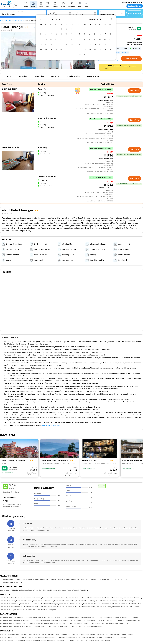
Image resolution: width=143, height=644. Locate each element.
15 (110, 39)
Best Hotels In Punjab (8, 610)
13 (100, 39)
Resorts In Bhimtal (41, 634)
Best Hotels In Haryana (47, 607)
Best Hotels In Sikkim (8, 601)
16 (79, 44)
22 (110, 44)
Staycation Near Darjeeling (109, 618)
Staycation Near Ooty (90, 618)
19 (95, 44)
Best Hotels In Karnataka (86, 607)
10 (85, 39)
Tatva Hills (84, 590)
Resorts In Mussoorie (55, 640)
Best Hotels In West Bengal (87, 601)
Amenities (39, 76)
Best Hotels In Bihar (134, 604)
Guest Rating (93, 76)
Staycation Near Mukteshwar (52, 627)
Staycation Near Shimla (72, 621)
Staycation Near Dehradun (111, 621)
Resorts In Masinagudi (8, 640)
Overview (23, 76)
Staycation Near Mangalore (94, 624)
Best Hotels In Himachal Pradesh (55, 598)
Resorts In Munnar (40, 640)
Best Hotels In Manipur (126, 601)
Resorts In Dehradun (106, 634)
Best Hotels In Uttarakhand (43, 601)
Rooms (9, 76)
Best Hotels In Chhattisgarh (10, 607)
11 (90, 39)
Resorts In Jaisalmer (21, 637)
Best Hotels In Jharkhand (66, 607)
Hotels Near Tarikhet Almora (11, 582)
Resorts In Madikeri (97, 637)
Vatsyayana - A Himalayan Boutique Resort (17, 590)
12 (95, 39)
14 (105, 39)
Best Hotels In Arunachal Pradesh (96, 604)
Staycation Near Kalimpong (72, 624)
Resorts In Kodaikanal (101, 640)
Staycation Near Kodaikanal (51, 621)
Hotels (9, 20)
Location (55, 76)
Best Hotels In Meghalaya (10, 604)
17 (85, 44)
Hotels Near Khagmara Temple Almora (54, 579)
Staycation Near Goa (73, 618)
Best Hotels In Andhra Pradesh (71, 604)
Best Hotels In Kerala (76, 598)
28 (51, 49)
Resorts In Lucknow (81, 637)
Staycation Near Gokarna (132, 621)
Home (2, 20)
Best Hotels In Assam (118, 604)
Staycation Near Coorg (32, 618)
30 (61, 49)
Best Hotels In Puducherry (107, 601)
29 (56, 49)
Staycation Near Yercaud (10, 627)
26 (41, 49)
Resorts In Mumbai (25, 640)
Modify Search (135, 13)
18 (90, 44)
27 (46, 49)
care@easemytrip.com (51, 425)
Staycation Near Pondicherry (117, 624)
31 (66, 49)
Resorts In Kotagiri (66, 637)
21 (105, 44)
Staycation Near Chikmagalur (11, 618)
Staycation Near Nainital (31, 624)
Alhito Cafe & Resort (42, 590)
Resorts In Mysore (71, 640)
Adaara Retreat (73, 590)
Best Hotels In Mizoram (29, 604)
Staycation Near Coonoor (30, 627)
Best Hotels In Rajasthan (132, 598)
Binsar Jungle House (58, 590)
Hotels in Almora (19, 20)
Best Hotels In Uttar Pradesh (65, 601)
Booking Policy (73, 76)
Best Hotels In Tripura (24, 601)
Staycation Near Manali (129, 618)
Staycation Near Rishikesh (51, 624)
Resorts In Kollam (52, 637)
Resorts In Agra (27, 634)
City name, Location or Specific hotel (15, 12)
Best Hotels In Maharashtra (112, 598)
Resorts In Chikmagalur (57, 634)
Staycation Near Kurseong (92, 627)
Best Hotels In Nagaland (130, 607)
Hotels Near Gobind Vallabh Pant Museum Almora (19, 579)
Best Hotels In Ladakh (93, 598)
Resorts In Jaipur (6, 637)
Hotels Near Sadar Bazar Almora (114, 579)
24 (66, 44)
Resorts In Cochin (74, 634)
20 (100, 44)
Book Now (131, 59)
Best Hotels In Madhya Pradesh (108, 607)
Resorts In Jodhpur (37, 637)
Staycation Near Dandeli (91, 621)
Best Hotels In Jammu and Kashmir (28, 598)
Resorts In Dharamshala (124, 634)
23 (80, 49)
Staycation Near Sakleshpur (53, 618)
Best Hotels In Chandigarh (48, 604)
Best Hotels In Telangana (46, 610)
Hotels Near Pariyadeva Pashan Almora (86, 579)
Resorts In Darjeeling (89, 634)
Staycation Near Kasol (72, 627)
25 (71, 44)
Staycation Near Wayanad (10, 621)
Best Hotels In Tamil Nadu (26, 610)
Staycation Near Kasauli (30, 621)
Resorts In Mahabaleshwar (10, 634)
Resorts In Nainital (85, 640)
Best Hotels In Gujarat (30, 607)
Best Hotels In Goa (7, 598)
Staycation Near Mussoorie (10, 624)
